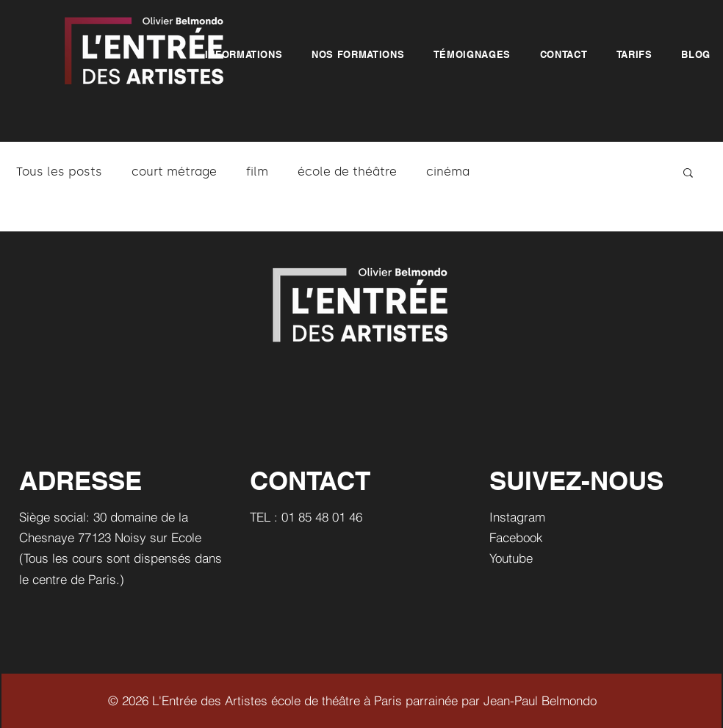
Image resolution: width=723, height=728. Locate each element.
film (257, 172)
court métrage (174, 172)
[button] (244, 54)
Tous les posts (59, 172)
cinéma (448, 172)
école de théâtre (347, 172)
